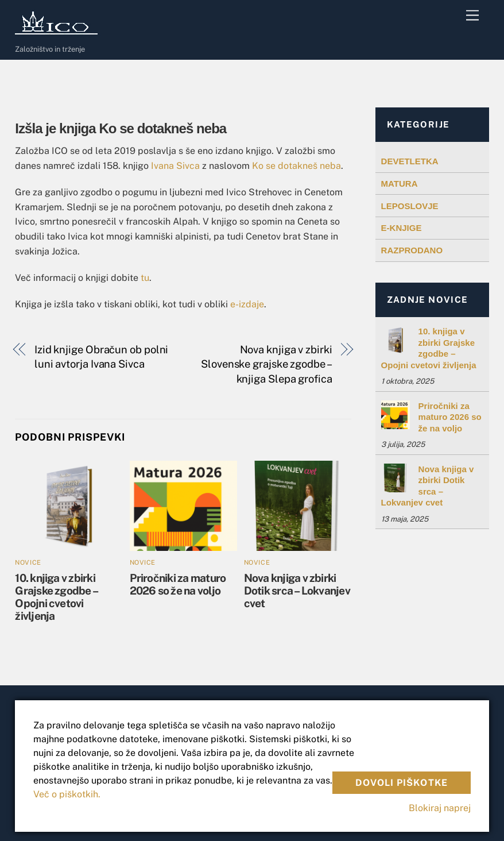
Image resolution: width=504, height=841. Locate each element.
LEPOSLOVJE (410, 206)
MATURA (400, 184)
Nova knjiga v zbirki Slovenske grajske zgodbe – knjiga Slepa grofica (267, 364)
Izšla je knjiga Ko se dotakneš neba (121, 128)
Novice (28, 562)
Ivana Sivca (175, 166)
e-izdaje (247, 304)
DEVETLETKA (410, 161)
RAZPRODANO (412, 250)
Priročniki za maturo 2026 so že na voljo (178, 584)
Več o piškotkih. (67, 794)
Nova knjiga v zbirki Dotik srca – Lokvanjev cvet (297, 591)
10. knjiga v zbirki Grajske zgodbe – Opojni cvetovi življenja (56, 597)
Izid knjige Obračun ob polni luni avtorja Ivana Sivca (101, 357)
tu (145, 278)
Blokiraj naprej (440, 808)
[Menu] (472, 16)
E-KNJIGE (402, 228)
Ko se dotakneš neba (296, 166)
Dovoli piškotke (402, 783)
